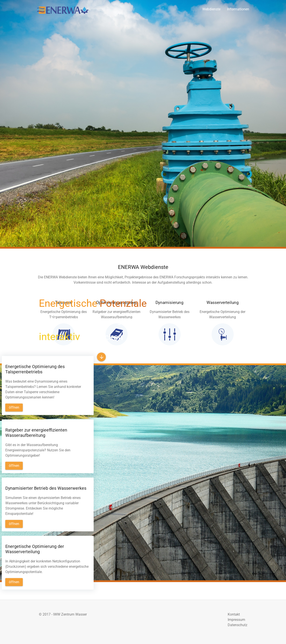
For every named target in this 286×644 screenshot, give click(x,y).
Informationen (238, 9)
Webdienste (211, 9)
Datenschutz (238, 625)
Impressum (236, 620)
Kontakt (234, 614)
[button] (101, 357)
